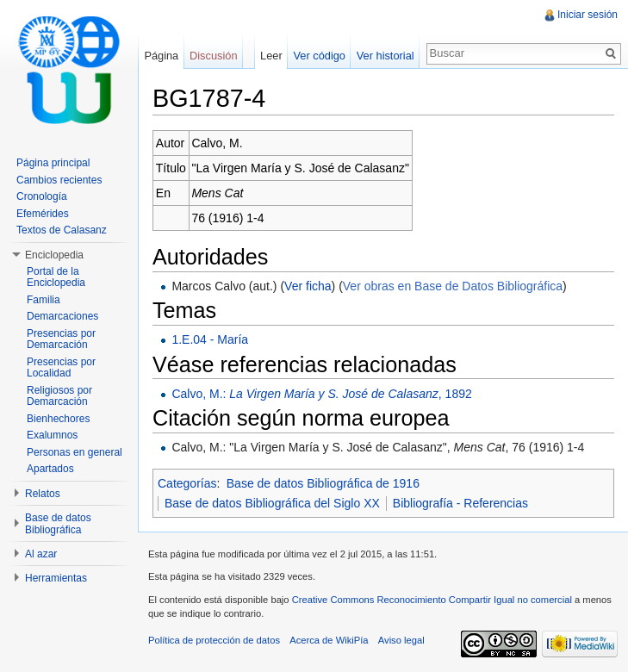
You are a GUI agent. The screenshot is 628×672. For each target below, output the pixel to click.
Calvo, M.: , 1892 (321, 394)
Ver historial (386, 56)
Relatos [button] (43, 494)
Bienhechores (58, 419)
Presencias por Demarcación (61, 339)
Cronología (42, 196)
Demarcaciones (62, 316)
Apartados (50, 469)
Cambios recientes (59, 180)
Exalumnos (52, 435)
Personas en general (75, 452)
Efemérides (43, 214)
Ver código (319, 56)
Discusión (213, 56)
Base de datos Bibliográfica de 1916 (323, 483)
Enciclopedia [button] (54, 255)
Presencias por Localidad (61, 368)
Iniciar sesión (588, 15)
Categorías (187, 483)
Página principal (53, 163)
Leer (271, 56)
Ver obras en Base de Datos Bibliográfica (453, 286)
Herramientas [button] (56, 578)
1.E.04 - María (210, 339)
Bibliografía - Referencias (460, 503)
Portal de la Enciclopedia (56, 277)
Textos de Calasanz (62, 230)
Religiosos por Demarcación (59, 396)
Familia (44, 300)
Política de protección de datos (214, 640)
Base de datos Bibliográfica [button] (58, 524)
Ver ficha (308, 286)
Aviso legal (401, 640)
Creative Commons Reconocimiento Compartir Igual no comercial (432, 600)
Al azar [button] (41, 554)
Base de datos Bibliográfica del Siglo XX (272, 503)
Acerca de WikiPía (329, 640)
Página (161, 56)
